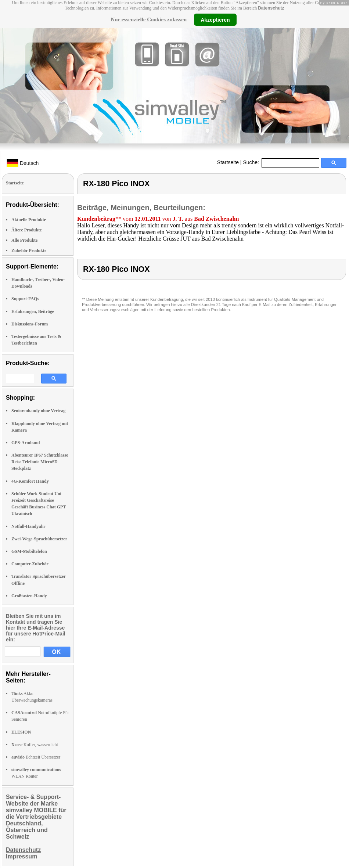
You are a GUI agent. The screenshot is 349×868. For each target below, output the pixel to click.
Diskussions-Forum (30, 324)
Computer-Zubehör (30, 564)
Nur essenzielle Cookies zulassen (149, 19)
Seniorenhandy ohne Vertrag (38, 411)
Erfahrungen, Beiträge (33, 311)
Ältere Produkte (27, 230)
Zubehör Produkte (29, 251)
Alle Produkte (24, 240)
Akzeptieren (215, 19)
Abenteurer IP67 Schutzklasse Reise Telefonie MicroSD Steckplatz (40, 462)
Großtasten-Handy (29, 596)
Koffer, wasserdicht (35, 745)
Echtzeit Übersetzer (36, 757)
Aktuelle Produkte (29, 220)
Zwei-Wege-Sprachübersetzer (39, 539)
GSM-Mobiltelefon (29, 551)
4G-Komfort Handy (30, 481)
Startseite (228, 162)
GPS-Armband (26, 443)
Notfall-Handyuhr (28, 526)
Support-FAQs (25, 299)
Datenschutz (271, 8)
